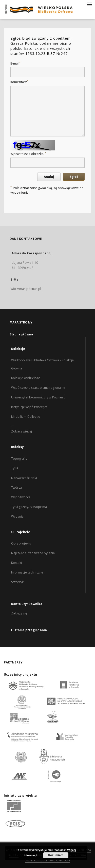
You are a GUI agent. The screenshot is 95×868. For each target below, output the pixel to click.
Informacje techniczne (27, 572)
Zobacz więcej (22, 431)
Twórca (17, 487)
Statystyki (18, 582)
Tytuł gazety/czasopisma (29, 507)
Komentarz (19, 82)
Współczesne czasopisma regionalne (38, 388)
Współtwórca (21, 497)
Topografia (19, 459)
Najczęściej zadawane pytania (33, 553)
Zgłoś (74, 177)
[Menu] (89, 4)
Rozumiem (56, 855)
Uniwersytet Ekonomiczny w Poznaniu (38, 397)
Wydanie (17, 516)
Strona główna (22, 334)
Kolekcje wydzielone (26, 378)
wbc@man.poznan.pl (26, 289)
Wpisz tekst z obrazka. (28, 154)
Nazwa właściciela (24, 478)
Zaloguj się (19, 613)
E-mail (15, 63)
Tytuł (15, 468)
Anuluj (49, 177)
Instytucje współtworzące (30, 407)
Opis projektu (21, 543)
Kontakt (17, 563)
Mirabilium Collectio (26, 417)
